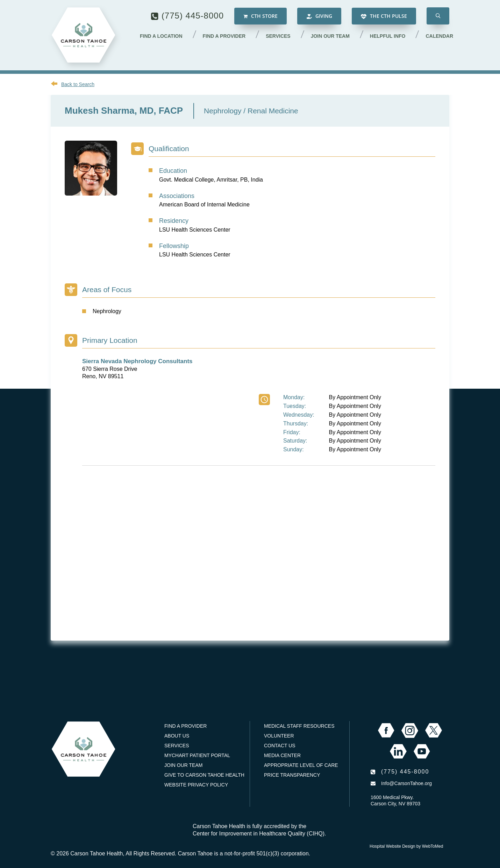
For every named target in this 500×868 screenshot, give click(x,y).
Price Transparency (292, 775)
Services (278, 36)
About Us (177, 736)
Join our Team (330, 36)
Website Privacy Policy (196, 785)
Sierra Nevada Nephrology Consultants (137, 361)
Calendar (439, 36)
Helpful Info (388, 36)
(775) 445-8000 (193, 16)
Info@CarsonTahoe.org (406, 783)
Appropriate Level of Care (301, 765)
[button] (438, 16)
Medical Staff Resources (299, 726)
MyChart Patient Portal (197, 755)
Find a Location (161, 36)
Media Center (282, 755)
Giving (319, 16)
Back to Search (78, 84)
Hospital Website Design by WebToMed (406, 846)
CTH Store (260, 16)
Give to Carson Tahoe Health (204, 775)
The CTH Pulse (384, 16)
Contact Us (280, 746)
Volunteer (279, 736)
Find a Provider (224, 36)
